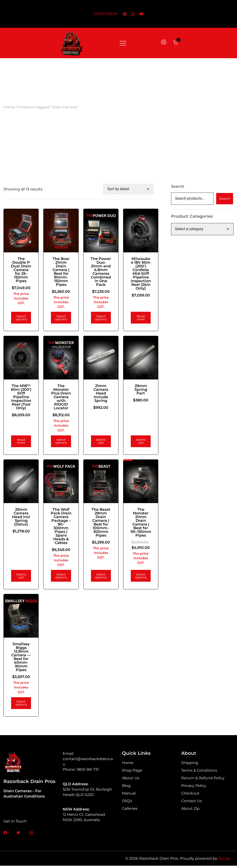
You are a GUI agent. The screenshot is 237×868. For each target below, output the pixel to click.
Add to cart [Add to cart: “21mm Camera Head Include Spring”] (98, 442)
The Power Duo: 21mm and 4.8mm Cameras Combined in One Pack (98, 272)
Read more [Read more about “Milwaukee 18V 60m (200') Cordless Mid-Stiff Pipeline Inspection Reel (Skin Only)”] (137, 320)
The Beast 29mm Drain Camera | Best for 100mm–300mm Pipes (98, 522)
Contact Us (192, 803)
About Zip (190, 811)
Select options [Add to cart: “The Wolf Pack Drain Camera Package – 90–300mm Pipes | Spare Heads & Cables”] (59, 579)
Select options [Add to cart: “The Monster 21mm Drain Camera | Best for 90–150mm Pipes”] (137, 579)
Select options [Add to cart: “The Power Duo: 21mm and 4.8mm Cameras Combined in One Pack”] (98, 320)
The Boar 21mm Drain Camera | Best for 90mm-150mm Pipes (59, 270)
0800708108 (106, 14)
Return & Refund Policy (203, 780)
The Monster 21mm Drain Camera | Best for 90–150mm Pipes (137, 524)
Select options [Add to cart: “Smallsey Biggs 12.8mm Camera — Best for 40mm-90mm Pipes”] (20, 705)
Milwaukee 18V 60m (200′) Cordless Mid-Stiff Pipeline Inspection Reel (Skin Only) (137, 274)
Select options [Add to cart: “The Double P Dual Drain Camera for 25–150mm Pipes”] (20, 320)
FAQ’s (127, 803)
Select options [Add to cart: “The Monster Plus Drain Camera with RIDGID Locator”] (59, 442)
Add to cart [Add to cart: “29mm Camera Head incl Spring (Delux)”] (20, 579)
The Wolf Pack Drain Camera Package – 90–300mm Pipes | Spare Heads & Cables (59, 528)
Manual (129, 796)
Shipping (190, 765)
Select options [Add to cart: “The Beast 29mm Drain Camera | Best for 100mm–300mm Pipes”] (98, 579)
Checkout (190, 796)
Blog (126, 788)
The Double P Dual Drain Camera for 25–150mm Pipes (21, 270)
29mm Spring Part (137, 391)
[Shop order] (128, 189)
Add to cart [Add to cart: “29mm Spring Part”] (137, 442)
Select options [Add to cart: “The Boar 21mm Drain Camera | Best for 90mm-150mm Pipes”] (59, 320)
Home (9, 107)
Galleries (130, 811)
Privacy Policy (194, 788)
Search (178, 186)
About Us (131, 780)
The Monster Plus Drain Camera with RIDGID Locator (59, 398)
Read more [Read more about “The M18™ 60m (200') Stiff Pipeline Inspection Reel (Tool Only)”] (21, 442)
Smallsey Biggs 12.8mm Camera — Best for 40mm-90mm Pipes (21, 659)
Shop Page (132, 773)
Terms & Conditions (199, 773)
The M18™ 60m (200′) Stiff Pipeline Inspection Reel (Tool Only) (20, 400)
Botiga (224, 861)
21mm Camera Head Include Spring (98, 394)
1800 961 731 (88, 772)
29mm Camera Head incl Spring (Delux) (21, 517)
